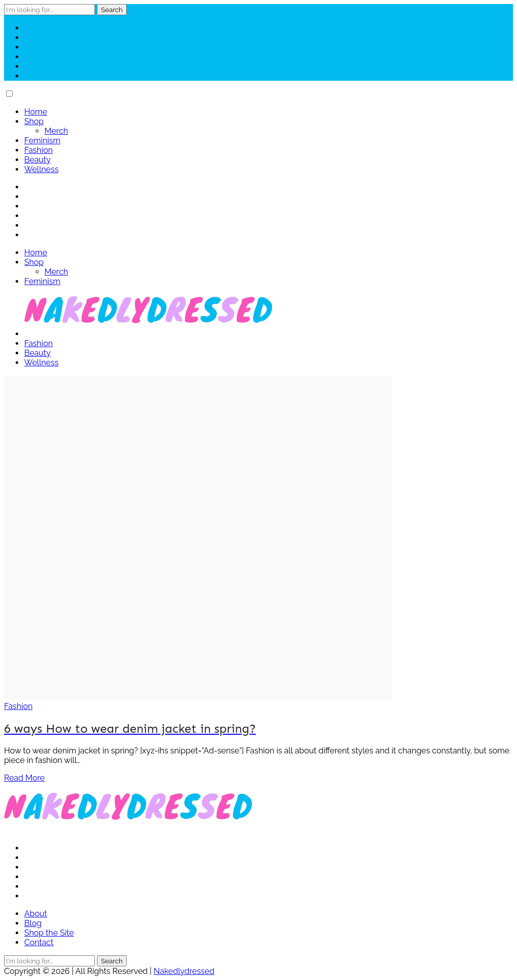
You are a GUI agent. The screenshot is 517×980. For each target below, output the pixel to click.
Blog (33, 923)
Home (36, 112)
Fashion (39, 150)
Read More (24, 778)
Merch (56, 131)
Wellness (41, 169)
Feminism (42, 141)
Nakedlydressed (184, 971)
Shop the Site (49, 933)
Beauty (37, 160)
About (36, 914)
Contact (39, 942)
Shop (34, 121)
